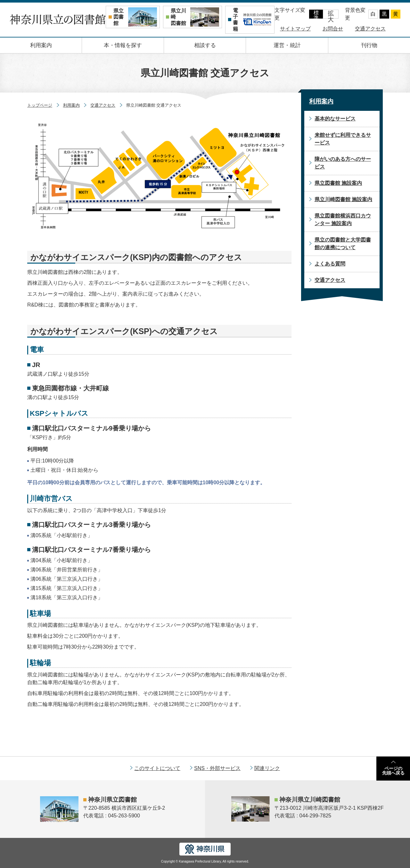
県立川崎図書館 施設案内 (343, 199)
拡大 (331, 14)
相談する (205, 45)
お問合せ (333, 29)
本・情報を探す (123, 45)
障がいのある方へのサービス (343, 163)
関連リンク (267, 768)
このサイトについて (157, 768)
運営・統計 (287, 45)
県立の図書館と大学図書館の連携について (343, 244)
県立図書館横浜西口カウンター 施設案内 (343, 220)
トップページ (40, 105)
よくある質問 (330, 264)
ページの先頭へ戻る (393, 771)
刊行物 (369, 45)
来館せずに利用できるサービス (343, 139)
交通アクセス (370, 29)
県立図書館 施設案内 (338, 183)
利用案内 (41, 45)
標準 (316, 14)
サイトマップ (295, 29)
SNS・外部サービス (217, 768)
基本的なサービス (335, 119)
